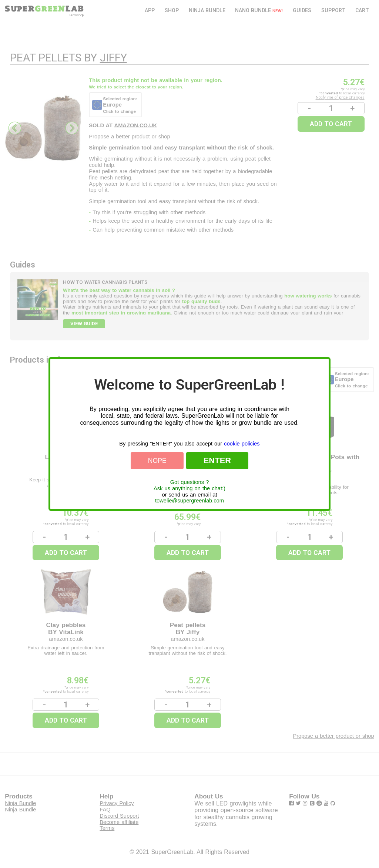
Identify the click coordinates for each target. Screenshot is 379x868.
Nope (157, 461)
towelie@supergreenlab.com (189, 501)
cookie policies (242, 444)
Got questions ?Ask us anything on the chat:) (189, 485)
